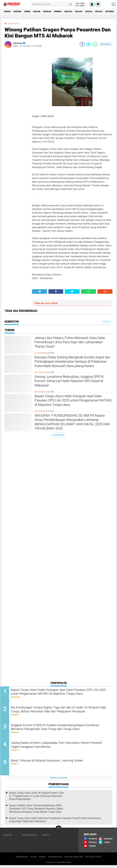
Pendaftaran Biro (55, 860)
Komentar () (106, 44)
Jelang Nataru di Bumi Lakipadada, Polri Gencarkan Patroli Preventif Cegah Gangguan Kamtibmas (58, 747)
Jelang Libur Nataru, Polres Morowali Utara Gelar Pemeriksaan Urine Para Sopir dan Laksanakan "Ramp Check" (72, 343)
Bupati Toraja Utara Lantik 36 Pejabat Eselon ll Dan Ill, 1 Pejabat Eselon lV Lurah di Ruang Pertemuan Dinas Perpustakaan (37, 799)
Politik (45, 838)
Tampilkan (106, 321)
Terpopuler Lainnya (58, 781)
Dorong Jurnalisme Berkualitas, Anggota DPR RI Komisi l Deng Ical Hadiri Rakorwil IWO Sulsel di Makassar (73, 382)
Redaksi (41, 860)
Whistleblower (19, 860)
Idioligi (99, 12)
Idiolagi (88, 12)
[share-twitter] (89, 44)
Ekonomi (19, 12)
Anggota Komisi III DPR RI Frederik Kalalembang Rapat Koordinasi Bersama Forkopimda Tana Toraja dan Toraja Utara (60, 729)
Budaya (8, 12)
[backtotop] (58, 831)
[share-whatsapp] (95, 44)
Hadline (41, 12)
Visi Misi (31, 860)
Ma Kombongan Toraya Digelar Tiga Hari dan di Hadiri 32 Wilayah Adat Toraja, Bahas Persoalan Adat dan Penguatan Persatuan (58, 713)
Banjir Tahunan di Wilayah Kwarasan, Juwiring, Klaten (54, 763)
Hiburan (65, 12)
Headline (53, 12)
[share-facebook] (82, 44)
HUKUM (30, 12)
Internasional (30, 838)
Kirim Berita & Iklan (96, 860)
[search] (52, 4)
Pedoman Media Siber (75, 860)
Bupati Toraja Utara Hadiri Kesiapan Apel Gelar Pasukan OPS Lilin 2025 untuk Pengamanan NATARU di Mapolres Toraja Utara (70, 404)
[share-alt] (39, 292)
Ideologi (77, 12)
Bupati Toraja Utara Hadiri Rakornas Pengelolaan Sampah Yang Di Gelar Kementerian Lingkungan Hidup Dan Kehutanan (55, 822)
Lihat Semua (58, 435)
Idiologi (110, 12)
